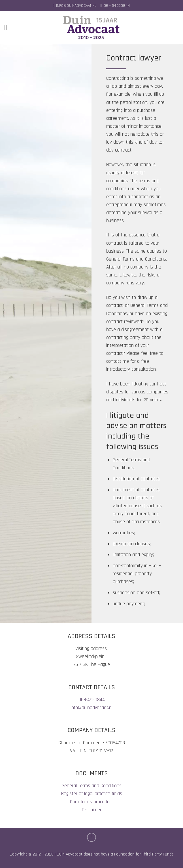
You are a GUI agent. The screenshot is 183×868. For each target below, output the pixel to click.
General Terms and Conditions (92, 786)
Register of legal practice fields (92, 794)
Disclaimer (92, 810)
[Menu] (8, 28)
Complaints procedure (92, 802)
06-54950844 (92, 700)
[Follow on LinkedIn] (92, 837)
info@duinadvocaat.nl (91, 708)
